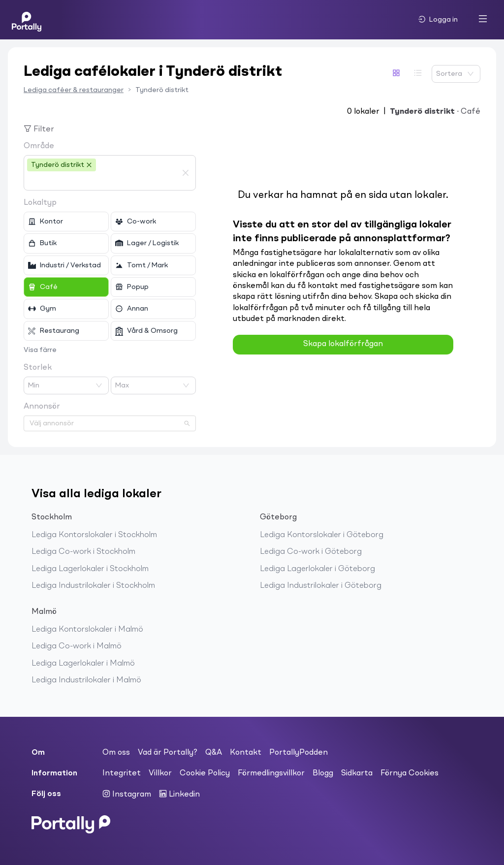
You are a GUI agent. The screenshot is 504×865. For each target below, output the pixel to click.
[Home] (27, 20)
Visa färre (40, 350)
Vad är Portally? (168, 753)
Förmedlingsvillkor (271, 773)
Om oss (116, 753)
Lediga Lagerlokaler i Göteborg (317, 569)
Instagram (127, 794)
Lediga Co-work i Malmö (77, 646)
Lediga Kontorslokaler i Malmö (87, 630)
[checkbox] (66, 222)
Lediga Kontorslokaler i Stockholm (94, 535)
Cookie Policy (205, 773)
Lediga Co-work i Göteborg (311, 552)
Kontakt (246, 753)
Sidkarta (357, 773)
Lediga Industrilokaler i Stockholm (93, 586)
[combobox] (102, 181)
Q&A (214, 753)
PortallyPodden (299, 753)
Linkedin (179, 794)
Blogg (323, 773)
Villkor (160, 773)
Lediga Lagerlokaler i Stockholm (90, 569)
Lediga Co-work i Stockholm (83, 552)
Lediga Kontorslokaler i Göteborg (322, 535)
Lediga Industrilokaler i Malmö (86, 680)
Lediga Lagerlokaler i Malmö (83, 664)
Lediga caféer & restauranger (74, 90)
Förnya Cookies (409, 773)
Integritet (122, 773)
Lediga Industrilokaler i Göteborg (321, 586)
